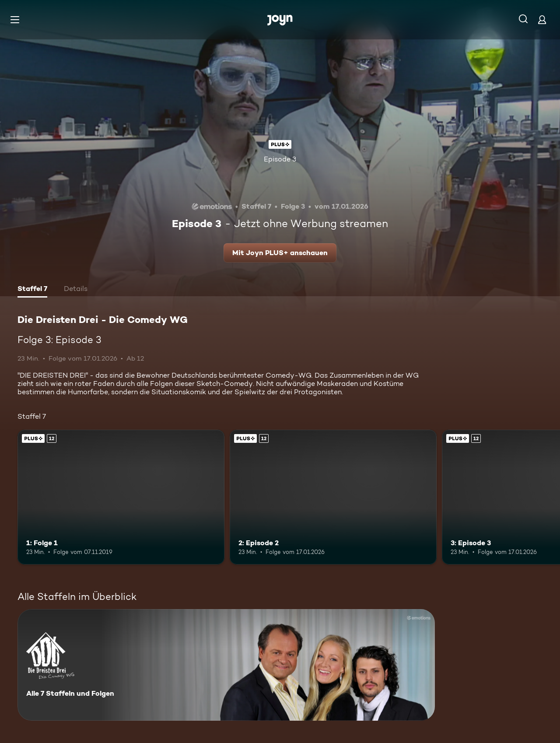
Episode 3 (280, 159)
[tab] (32, 290)
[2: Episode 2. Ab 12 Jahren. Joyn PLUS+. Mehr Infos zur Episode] (333, 497)
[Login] (542, 19)
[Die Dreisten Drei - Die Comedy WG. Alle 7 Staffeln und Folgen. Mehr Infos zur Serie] (226, 665)
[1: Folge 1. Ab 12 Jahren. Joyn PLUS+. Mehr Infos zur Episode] (121, 497)
